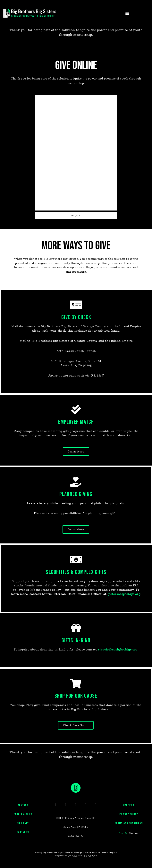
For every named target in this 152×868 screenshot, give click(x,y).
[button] (127, 13)
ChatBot (124, 841)
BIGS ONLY (23, 831)
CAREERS (129, 813)
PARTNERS (23, 840)
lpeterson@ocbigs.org (76, 600)
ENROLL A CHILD (23, 822)
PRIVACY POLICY (129, 822)
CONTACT (23, 813)
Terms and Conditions (129, 831)
